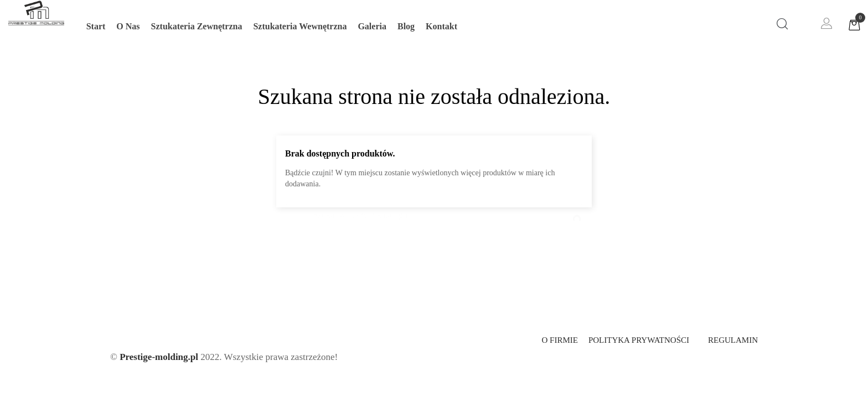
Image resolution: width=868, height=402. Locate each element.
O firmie (559, 340)
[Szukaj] (434, 210)
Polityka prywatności (639, 340)
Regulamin (733, 340)
